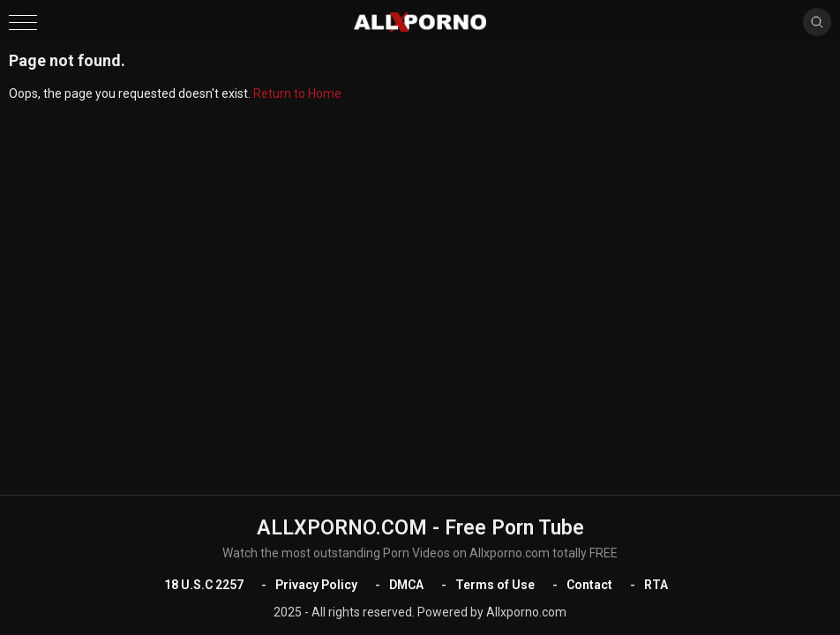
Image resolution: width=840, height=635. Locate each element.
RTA (656, 585)
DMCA (406, 585)
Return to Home (297, 93)
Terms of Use (495, 585)
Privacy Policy (316, 585)
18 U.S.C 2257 (204, 585)
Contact (589, 585)
